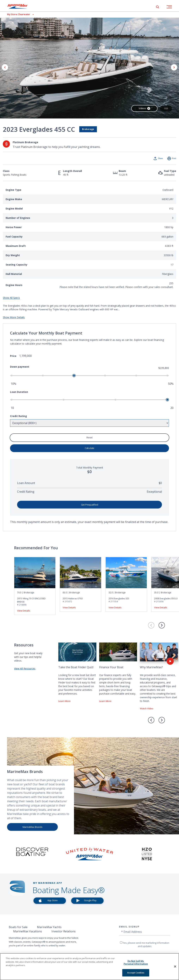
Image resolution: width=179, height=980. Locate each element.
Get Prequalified (90, 505)
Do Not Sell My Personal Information (136, 962)
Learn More (64, 701)
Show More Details (14, 317)
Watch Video (147, 708)
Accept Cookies (136, 973)
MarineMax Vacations (28, 931)
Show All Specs (11, 298)
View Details (24, 611)
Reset (89, 437)
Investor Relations (64, 931)
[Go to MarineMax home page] (20, 6)
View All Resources (25, 669)
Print (174, 158)
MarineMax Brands (33, 827)
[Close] (175, 967)
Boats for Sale (18, 927)
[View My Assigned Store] (17, 14)
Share (160, 158)
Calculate (89, 448)
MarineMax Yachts (49, 927)
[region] (89, 967)
